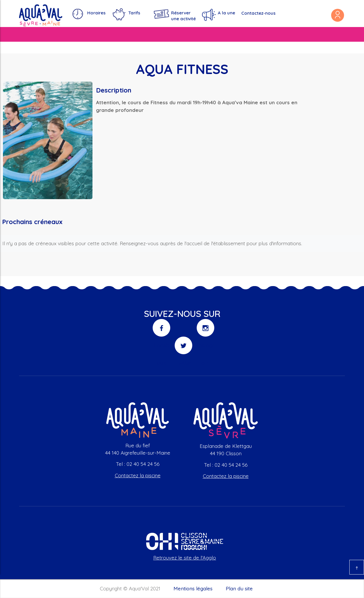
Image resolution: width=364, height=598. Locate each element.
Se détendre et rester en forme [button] (228, 34)
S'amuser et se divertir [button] (154, 34)
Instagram (206, 331)
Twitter (184, 348)
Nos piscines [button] (33, 34)
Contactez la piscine (138, 475)
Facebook (162, 331)
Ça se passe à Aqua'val (301, 34)
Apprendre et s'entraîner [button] (87, 34)
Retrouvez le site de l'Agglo (185, 558)
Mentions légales (193, 588)
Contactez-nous (258, 13)
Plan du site (239, 588)
